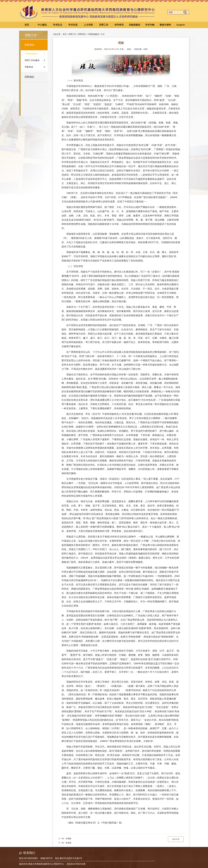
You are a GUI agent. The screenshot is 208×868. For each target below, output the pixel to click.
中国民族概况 (31, 54)
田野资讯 (29, 45)
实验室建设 (135, 25)
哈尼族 (68, 843)
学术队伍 (58, 25)
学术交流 (73, 25)
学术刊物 (150, 25)
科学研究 (119, 25)
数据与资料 (165, 25)
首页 (27, 25)
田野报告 (29, 77)
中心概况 (42, 25)
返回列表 (176, 839)
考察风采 (29, 67)
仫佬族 (68, 838)
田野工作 (104, 25)
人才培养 (88, 25)
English (181, 25)
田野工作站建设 (32, 60)
